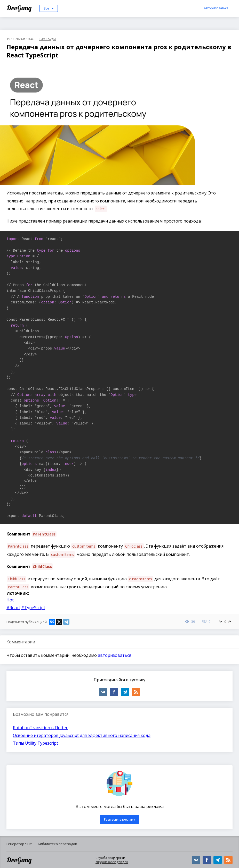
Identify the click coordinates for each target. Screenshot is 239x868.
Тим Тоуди (47, 39)
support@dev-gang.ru (112, 862)
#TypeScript (33, 608)
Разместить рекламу (120, 819)
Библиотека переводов (58, 844)
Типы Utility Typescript (35, 743)
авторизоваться (114, 655)
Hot (10, 600)
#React (13, 608)
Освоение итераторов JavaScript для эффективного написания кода (82, 735)
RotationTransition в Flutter (40, 728)
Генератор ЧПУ (19, 844)
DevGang (20, 8)
